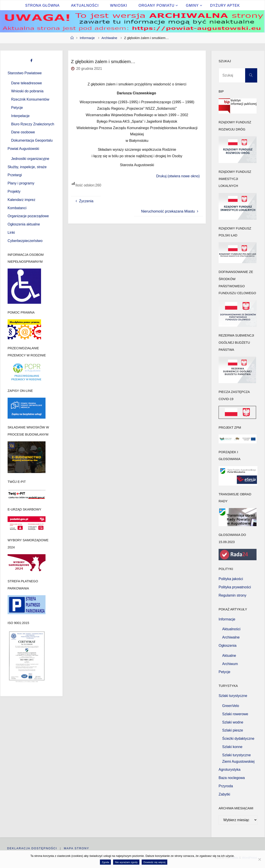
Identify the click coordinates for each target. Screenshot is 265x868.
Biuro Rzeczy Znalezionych (33, 124)
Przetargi (15, 175)
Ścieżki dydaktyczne (238, 739)
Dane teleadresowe (27, 83)
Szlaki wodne (233, 722)
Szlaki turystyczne (233, 696)
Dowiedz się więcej (154, 862)
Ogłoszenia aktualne (24, 224)
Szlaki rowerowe (235, 714)
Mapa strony (77, 848)
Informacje (87, 38)
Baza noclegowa (232, 778)
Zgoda (105, 862)
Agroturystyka (230, 770)
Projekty (14, 191)
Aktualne (229, 656)
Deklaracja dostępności (32, 848)
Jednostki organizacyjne (30, 159)
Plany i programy (21, 183)
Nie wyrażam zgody (126, 862)
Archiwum (230, 664)
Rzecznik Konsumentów (30, 99)
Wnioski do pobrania (27, 91)
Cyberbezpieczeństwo (25, 241)
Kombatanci (17, 208)
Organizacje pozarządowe (28, 216)
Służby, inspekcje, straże (27, 167)
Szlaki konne (232, 747)
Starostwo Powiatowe (25, 73)
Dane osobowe (23, 132)
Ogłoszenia (228, 646)
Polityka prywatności (235, 587)
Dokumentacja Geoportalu (32, 140)
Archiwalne (109, 38)
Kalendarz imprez (22, 200)
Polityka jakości (231, 579)
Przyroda (226, 786)
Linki (11, 232)
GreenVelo (231, 706)
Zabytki (224, 794)
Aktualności (231, 629)
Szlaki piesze (233, 730)
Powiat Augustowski (23, 149)
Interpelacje (20, 116)
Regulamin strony (233, 595)
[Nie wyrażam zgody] (259, 859)
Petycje (17, 108)
